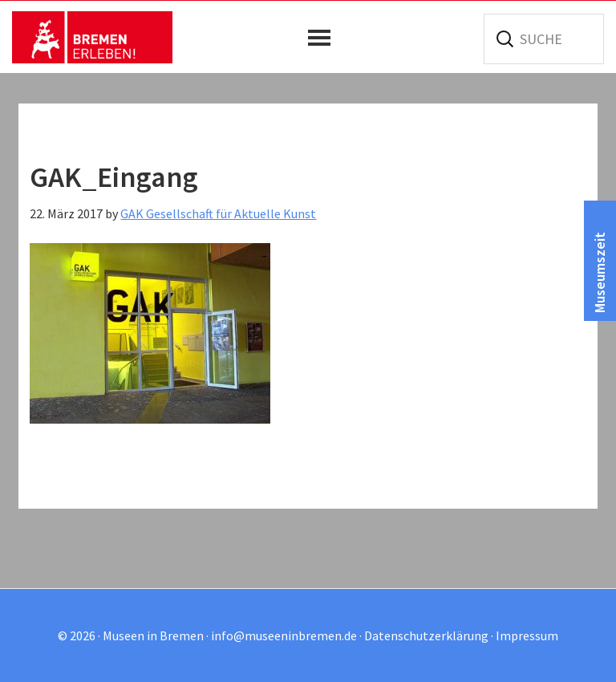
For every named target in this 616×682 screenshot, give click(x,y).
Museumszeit (600, 272)
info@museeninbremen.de (284, 635)
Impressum (527, 635)
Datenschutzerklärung (426, 635)
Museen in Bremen (92, 37)
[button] (323, 38)
